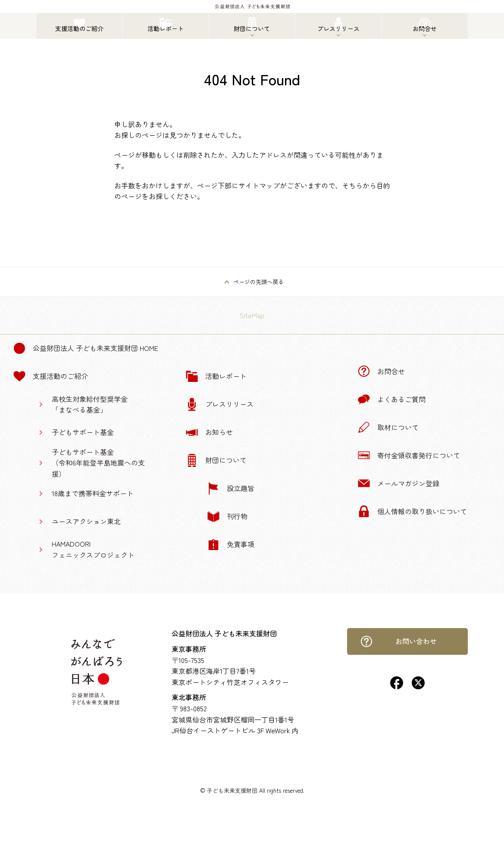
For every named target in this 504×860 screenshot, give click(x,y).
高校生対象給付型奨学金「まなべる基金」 (90, 404)
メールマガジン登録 (398, 483)
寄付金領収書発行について (409, 455)
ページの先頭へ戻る (258, 282)
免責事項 (231, 544)
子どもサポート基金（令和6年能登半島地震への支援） (98, 463)
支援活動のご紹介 (50, 376)
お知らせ (209, 432)
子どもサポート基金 (83, 432)
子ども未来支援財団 (232, 790)
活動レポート (216, 376)
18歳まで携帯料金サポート (93, 493)
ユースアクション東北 (86, 521)
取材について (388, 427)
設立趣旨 (231, 488)
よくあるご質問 (391, 399)
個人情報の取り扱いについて (412, 511)
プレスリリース (219, 404)
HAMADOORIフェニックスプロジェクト (93, 549)
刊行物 (227, 516)
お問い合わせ (398, 641)
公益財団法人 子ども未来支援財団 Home (86, 348)
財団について (216, 460)
